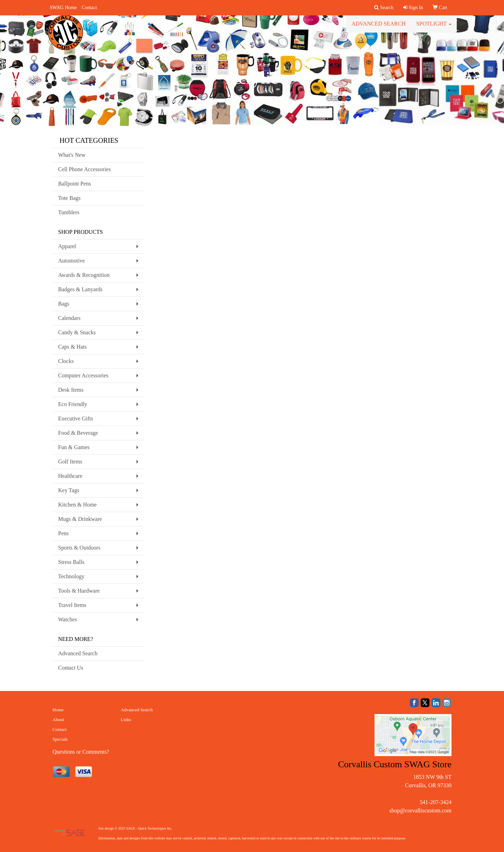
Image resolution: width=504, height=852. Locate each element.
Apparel (67, 246)
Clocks (66, 361)
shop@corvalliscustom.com (420, 811)
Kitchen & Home (77, 505)
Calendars (69, 318)
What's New (72, 155)
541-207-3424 (436, 802)
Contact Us (71, 668)
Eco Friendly (73, 404)
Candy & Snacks (77, 332)
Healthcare (70, 476)
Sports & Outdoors (79, 548)
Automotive (71, 261)
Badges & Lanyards (80, 289)
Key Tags (69, 490)
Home (58, 710)
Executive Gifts (76, 418)
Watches (68, 619)
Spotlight (434, 28)
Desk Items (71, 390)
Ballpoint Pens (75, 184)
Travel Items (72, 605)
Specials (60, 739)
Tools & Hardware (79, 591)
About (58, 720)
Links (126, 720)
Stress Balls (71, 562)
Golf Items (70, 462)
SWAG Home (63, 8)
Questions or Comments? (81, 752)
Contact (89, 8)
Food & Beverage (78, 433)
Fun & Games (74, 447)
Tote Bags (69, 198)
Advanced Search (379, 28)
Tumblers (69, 212)
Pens (63, 533)
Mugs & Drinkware (80, 519)
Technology (71, 576)
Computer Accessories (83, 375)
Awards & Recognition (84, 275)
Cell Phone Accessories (84, 169)
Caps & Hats (72, 347)
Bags (64, 304)
